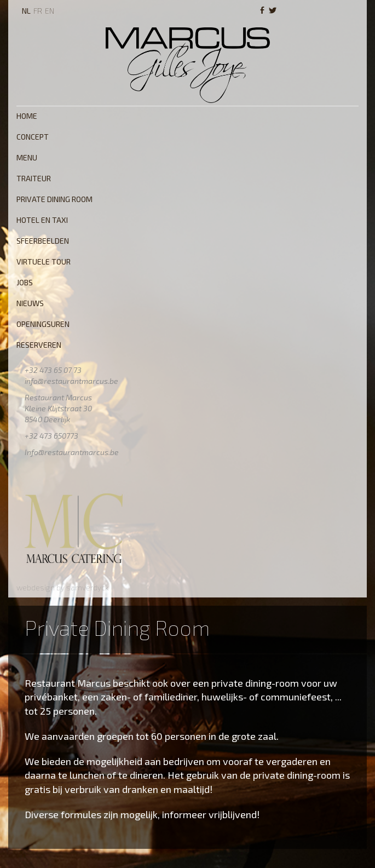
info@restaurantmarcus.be (71, 381)
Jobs (25, 282)
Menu (27, 157)
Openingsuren (43, 324)
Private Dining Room (54, 199)
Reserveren (39, 345)
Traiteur (34, 178)
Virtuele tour (44, 261)
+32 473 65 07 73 (53, 370)
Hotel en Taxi (42, 220)
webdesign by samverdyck (63, 587)
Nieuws (30, 303)
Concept (33, 137)
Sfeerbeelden (43, 241)
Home (27, 116)
